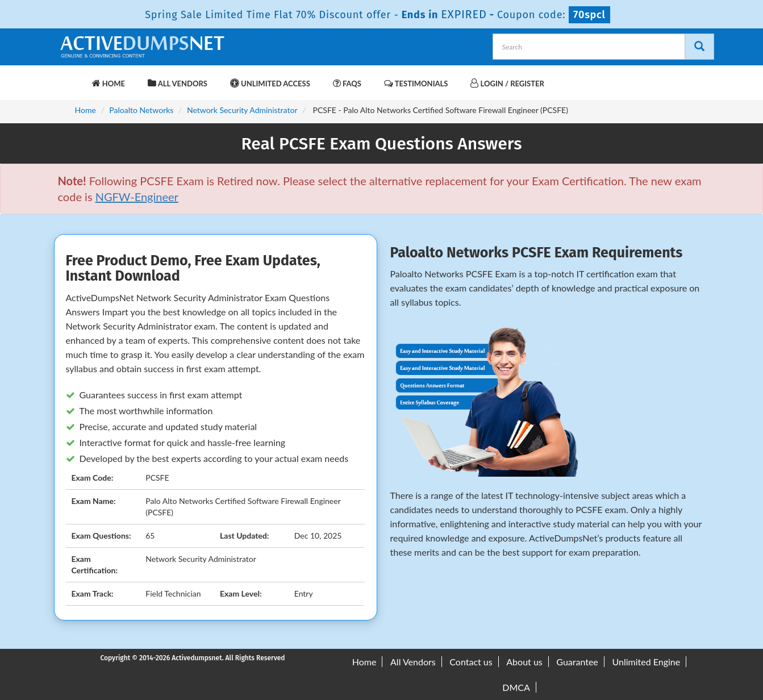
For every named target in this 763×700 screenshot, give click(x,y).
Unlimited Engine (646, 662)
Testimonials (416, 83)
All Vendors (178, 83)
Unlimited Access (270, 83)
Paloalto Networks (141, 110)
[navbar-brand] (72, 78)
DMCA (516, 687)
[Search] (699, 47)
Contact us (471, 662)
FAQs (347, 83)
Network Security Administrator (242, 110)
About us (524, 662)
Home (109, 83)
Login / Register (507, 83)
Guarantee (577, 662)
